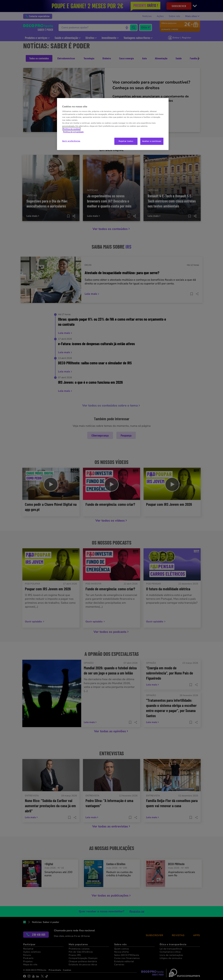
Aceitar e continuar (152, 141)
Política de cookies (72, 129)
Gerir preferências (71, 141)
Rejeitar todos (126, 141)
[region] (113, 124)
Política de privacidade (73, 132)
